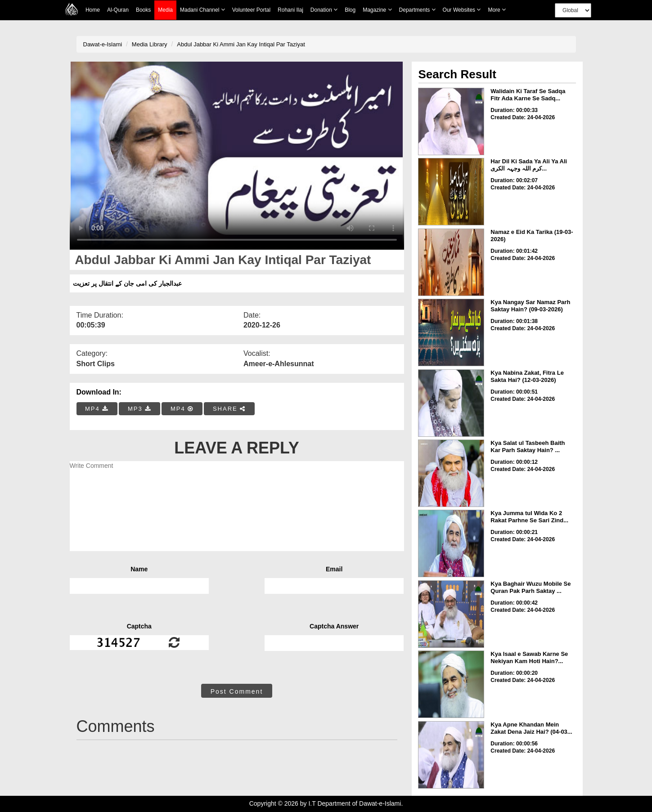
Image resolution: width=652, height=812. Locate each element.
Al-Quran (118, 10)
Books (143, 10)
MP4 (97, 409)
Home (93, 10)
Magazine (377, 10)
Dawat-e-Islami (103, 44)
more (497, 10)
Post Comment (237, 691)
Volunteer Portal (251, 10)
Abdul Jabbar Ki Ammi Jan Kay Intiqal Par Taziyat (241, 44)
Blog (350, 10)
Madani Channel (202, 10)
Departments (417, 10)
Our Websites (462, 10)
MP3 (139, 409)
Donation (324, 10)
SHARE (229, 409)
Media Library (150, 44)
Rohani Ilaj (290, 10)
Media (165, 10)
